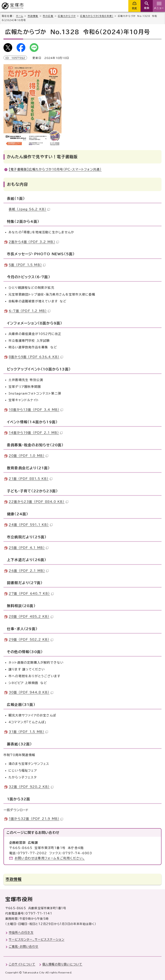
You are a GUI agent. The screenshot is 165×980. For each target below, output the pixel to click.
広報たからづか (67, 16)
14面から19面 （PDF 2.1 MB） (36, 433)
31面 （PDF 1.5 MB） (28, 732)
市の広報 (48, 16)
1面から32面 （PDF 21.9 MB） (36, 819)
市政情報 (33, 16)
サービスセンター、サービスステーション (37, 939)
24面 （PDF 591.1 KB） (31, 525)
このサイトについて (22, 964)
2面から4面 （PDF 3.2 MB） (34, 242)
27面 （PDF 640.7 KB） (31, 594)
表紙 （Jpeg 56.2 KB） (29, 209)
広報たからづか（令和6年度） (97, 16)
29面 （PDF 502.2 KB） (31, 640)
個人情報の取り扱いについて (62, 964)
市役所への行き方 (21, 932)
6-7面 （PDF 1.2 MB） (30, 311)
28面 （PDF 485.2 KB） (31, 617)
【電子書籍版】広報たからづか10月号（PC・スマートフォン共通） (55, 169)
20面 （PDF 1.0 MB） (28, 456)
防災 (134, 8)
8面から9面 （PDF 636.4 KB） (36, 357)
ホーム (20, 16)
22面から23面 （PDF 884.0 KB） (39, 502)
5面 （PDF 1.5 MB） (27, 265)
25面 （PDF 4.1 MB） (29, 548)
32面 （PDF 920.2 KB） (31, 787)
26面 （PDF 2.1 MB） (29, 571)
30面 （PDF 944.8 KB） (31, 692)
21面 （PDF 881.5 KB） (31, 479)
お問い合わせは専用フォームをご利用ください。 (50, 858)
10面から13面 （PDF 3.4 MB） (36, 410)
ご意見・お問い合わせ (24, 946)
